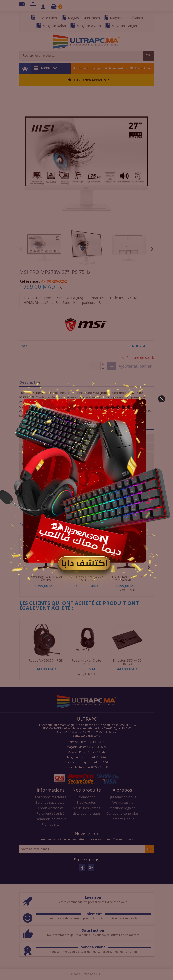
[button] (162, 399)
